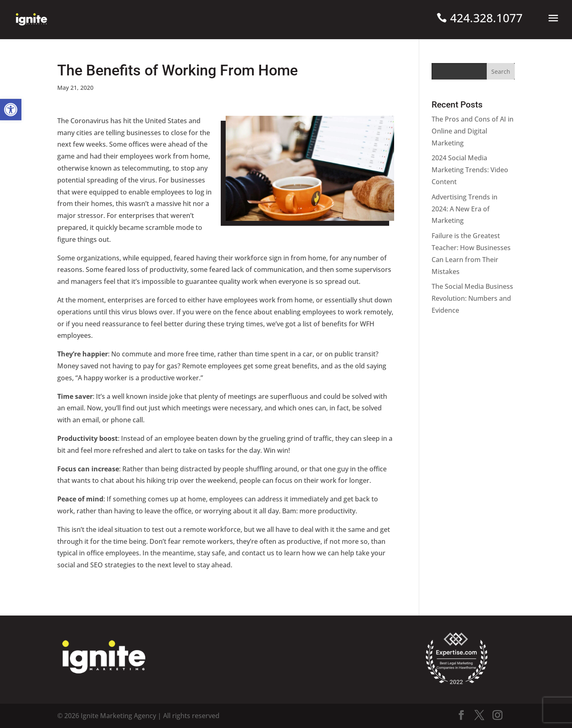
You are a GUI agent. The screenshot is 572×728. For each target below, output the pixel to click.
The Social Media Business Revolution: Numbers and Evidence (472, 298)
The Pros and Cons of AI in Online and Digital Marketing (473, 131)
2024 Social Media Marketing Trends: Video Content (470, 170)
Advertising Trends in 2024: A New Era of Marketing (465, 209)
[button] (11, 110)
